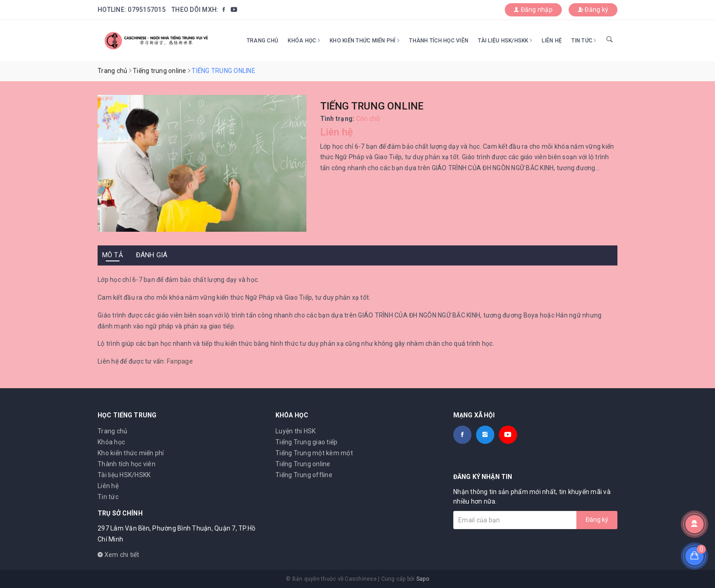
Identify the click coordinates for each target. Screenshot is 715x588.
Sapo (423, 579)
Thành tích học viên (439, 41)
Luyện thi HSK (295, 431)
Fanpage (180, 361)
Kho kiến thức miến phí (365, 41)
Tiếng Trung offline (304, 475)
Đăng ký (593, 10)
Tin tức (584, 41)
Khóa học (304, 41)
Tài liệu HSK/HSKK (505, 41)
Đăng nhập (533, 10)
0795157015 (147, 10)
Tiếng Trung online (303, 464)
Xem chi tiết (119, 555)
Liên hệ (552, 41)
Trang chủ (262, 41)
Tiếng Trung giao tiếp (306, 442)
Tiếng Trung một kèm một (314, 453)
